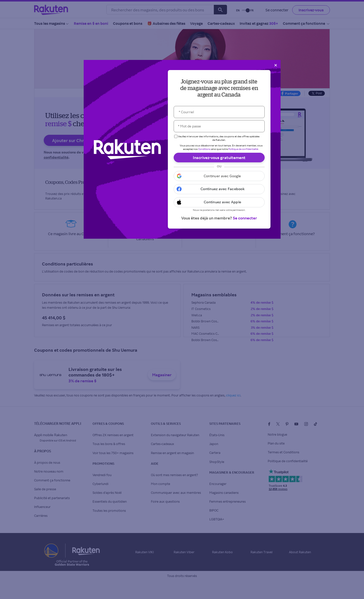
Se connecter (245, 218)
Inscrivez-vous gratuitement (219, 158)
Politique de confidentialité (243, 149)
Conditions (204, 149)
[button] (219, 176)
